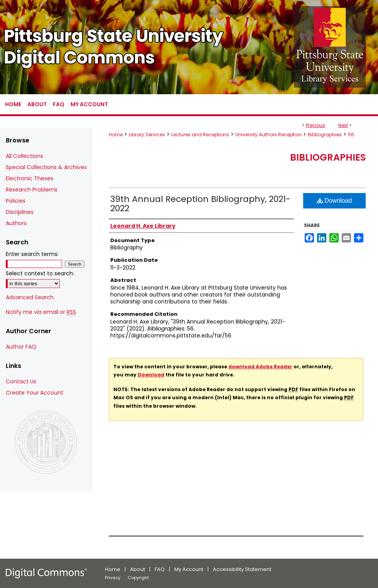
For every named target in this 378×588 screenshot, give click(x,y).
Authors (16, 223)
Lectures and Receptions (200, 135)
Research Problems (32, 190)
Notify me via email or (41, 312)
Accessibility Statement (242, 569)
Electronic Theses (30, 178)
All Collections (24, 156)
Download (335, 201)
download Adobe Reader (260, 367)
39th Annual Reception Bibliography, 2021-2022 (200, 204)
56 (351, 135)
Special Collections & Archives (46, 167)
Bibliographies (325, 135)
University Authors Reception (268, 135)
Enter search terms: (32, 254)
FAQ (160, 569)
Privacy (113, 578)
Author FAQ (21, 347)
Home (116, 135)
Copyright (138, 578)
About (138, 569)
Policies (16, 201)
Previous (316, 125)
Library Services (147, 135)
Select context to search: (40, 273)
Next (343, 125)
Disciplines (20, 212)
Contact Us (21, 381)
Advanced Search (30, 297)
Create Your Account (35, 393)
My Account (189, 569)
